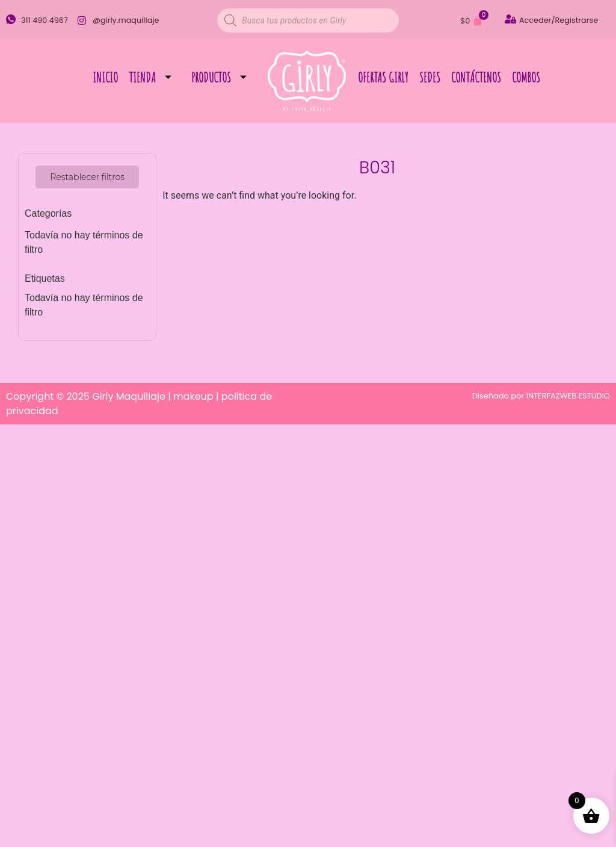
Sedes (430, 77)
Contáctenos (476, 77)
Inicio (105, 77)
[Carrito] (472, 21)
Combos (526, 77)
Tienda (155, 77)
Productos (223, 77)
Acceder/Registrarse (559, 20)
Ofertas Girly (383, 77)
